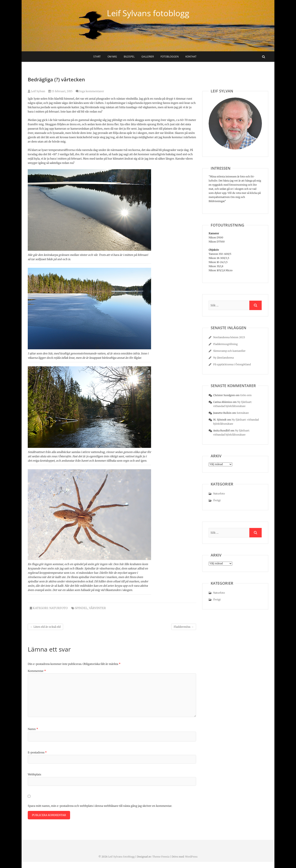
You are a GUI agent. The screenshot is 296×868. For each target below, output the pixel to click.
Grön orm (246, 395)
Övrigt (217, 500)
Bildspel (129, 57)
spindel (81, 608)
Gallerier (148, 57)
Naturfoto (58, 608)
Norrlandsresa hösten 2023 (229, 337)
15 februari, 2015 (60, 91)
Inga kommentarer (92, 91)
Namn (33, 729)
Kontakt (191, 57)
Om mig (112, 57)
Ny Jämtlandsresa (223, 358)
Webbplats (34, 774)
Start (97, 57)
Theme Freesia (161, 857)
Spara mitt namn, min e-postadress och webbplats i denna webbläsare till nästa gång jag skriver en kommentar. (100, 806)
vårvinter (97, 608)
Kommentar (37, 671)
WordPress (191, 857)
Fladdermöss (184, 627)
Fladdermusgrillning (225, 344)
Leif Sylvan (36, 91)
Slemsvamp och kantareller (229, 351)
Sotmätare (243, 413)
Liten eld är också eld (45, 627)
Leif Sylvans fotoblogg (148, 13)
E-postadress (37, 752)
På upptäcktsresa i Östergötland (232, 364)
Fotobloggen (170, 57)
